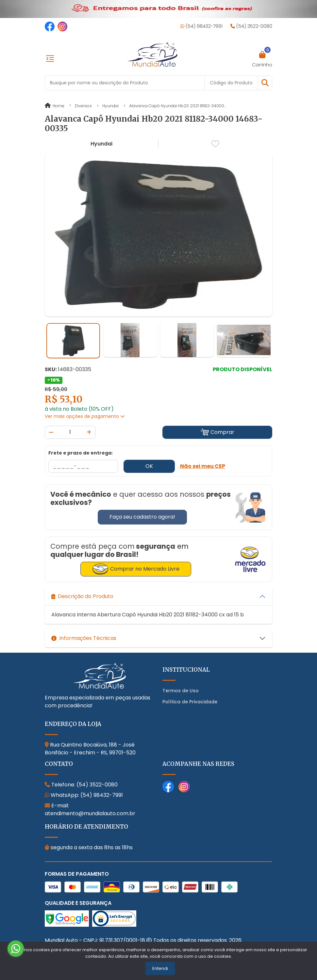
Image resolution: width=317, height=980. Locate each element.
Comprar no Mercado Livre (136, 569)
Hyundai (110, 106)
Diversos (83, 106)
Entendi (160, 968)
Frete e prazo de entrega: (81, 453)
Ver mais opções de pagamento (85, 416)
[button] (265, 83)
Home (55, 106)
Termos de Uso (181, 691)
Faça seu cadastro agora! (142, 517)
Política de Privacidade (190, 702)
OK (149, 466)
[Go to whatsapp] (16, 949)
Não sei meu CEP (203, 466)
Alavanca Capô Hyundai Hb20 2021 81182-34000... (178, 106)
